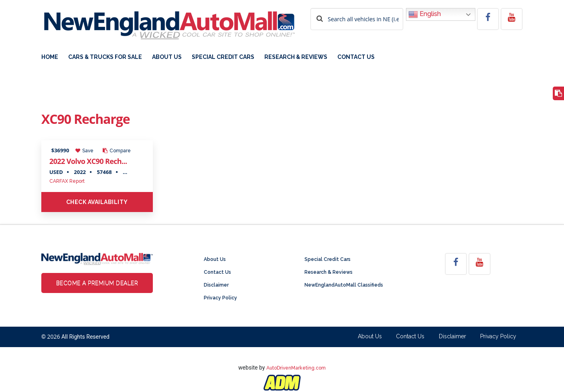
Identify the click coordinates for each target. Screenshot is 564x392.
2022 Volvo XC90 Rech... (88, 161)
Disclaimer (216, 285)
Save (84, 151)
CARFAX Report (67, 181)
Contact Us (356, 57)
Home (50, 57)
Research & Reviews (296, 57)
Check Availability (97, 202)
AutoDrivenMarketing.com (296, 368)
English (425, 14)
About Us (167, 57)
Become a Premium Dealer (97, 283)
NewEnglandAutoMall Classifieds (344, 285)
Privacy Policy (220, 298)
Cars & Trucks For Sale (105, 57)
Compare (117, 151)
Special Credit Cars (223, 57)
